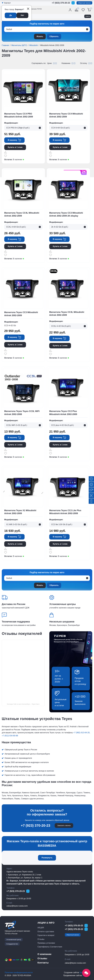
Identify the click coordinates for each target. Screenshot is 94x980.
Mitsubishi (34, 45)
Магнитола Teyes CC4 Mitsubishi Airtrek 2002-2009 (66, 115)
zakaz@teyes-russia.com (17, 906)
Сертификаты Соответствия (50, 947)
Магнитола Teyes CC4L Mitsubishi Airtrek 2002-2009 (22, 214)
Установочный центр (14, 940)
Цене (49, 63)
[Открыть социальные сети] (86, 973)
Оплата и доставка (46, 932)
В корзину (12, 140)
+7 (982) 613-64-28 (81, 733)
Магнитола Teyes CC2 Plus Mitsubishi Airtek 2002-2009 (63, 413)
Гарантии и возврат (46, 935)
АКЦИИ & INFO (46, 923)
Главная (5, 45)
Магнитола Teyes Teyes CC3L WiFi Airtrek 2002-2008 (22, 413)
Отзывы (41, 939)
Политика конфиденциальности (19, 972)
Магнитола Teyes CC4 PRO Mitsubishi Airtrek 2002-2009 (19, 115)
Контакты (43, 963)
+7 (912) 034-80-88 (10, 736)
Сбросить (54, 36)
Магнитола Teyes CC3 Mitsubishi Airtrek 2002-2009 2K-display (66, 214)
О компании (44, 954)
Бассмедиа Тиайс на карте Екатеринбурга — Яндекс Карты (23, 704)
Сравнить (6, 152)
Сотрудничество (12, 944)
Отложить (6, 156)
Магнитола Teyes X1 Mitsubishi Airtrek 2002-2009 (20, 512)
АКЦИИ (41, 928)
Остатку (84, 63)
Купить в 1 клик (15, 147)
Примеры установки (46, 943)
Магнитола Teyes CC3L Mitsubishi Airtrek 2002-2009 (67, 314)
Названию (66, 63)
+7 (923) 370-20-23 (61, 3)
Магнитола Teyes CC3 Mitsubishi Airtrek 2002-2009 (21, 314)
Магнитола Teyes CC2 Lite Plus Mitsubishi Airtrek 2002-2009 (65, 512)
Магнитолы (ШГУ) (19, 45)
